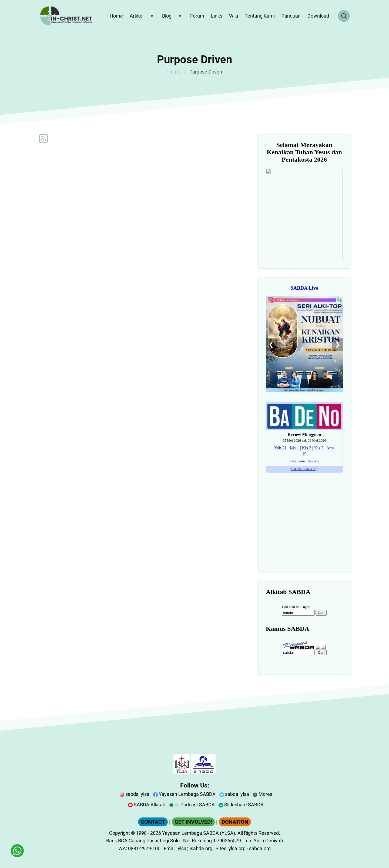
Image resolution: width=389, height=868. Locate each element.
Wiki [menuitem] (234, 16)
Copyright (120, 833)
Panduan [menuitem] (291, 16)
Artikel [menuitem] (141, 17)
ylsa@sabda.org (195, 848)
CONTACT (153, 822)
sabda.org (260, 848)
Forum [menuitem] (197, 16)
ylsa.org (237, 848)
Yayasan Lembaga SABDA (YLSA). (199, 833)
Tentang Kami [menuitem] (260, 16)
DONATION (235, 822)
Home (174, 72)
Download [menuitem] (318, 16)
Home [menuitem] (116, 16)
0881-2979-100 (144, 848)
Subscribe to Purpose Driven (43, 139)
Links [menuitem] (217, 16)
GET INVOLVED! (193, 822)
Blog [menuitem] (171, 17)
